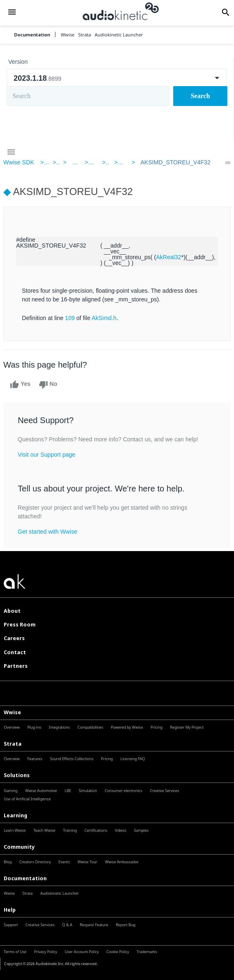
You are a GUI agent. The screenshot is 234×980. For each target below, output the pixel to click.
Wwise (12, 712)
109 (70, 318)
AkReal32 (168, 257)
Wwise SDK (19, 162)
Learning (16, 815)
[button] (12, 13)
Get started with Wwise (48, 532)
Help (10, 910)
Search (200, 96)
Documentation (32, 35)
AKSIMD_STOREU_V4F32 (175, 162)
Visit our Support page (47, 455)
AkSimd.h (104, 318)
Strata (13, 744)
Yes (20, 385)
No (48, 385)
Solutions (17, 775)
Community (19, 847)
